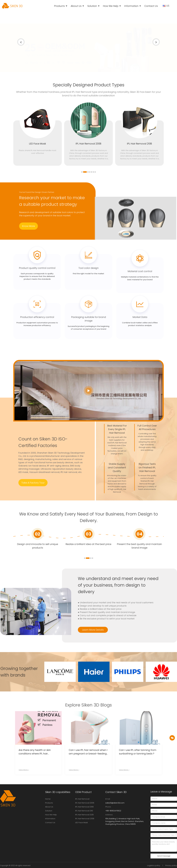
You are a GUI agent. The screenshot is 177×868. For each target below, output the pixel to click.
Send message (164, 856)
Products (59, 6)
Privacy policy (171, 865)
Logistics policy (154, 865)
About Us (76, 6)
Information (131, 6)
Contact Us (151, 6)
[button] (156, 42)
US (166, 6)
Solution (92, 6)
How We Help (111, 6)
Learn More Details (93, 630)
